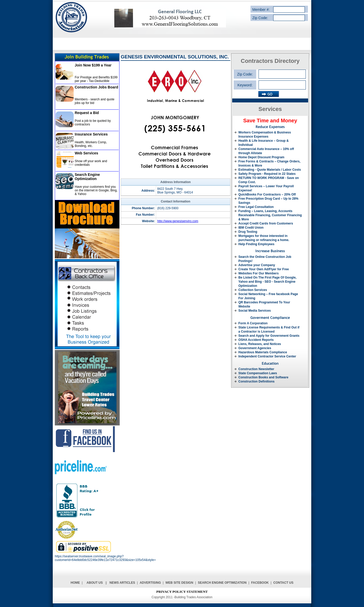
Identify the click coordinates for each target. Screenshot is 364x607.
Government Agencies (255, 348)
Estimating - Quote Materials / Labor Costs (270, 170)
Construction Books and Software (263, 377)
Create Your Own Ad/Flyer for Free (264, 269)
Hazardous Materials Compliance (263, 352)
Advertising (150, 583)
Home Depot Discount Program (261, 157)
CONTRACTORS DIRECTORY (183, 44)
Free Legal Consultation (256, 207)
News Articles (122, 583)
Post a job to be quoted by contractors (93, 123)
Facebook (260, 583)
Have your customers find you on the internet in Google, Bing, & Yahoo (96, 190)
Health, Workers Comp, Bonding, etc (91, 144)
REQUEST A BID (224, 44)
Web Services (86, 153)
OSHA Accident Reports (256, 340)
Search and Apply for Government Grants (269, 336)
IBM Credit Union (251, 228)
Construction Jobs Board (96, 87)
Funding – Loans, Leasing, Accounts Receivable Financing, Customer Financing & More (270, 215)
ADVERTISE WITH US (258, 44)
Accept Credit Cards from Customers (266, 223)
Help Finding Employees (256, 244)
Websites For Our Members (259, 273)
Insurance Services (91, 134)
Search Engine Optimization (87, 177)
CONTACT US (291, 44)
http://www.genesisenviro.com (178, 221)
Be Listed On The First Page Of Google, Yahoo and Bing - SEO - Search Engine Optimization (267, 282)
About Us (95, 583)
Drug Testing (248, 232)
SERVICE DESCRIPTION (97, 44)
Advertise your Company (257, 265)
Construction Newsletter (256, 369)
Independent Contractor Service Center (267, 356)
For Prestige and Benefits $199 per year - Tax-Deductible (96, 79)
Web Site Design (179, 583)
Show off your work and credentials (91, 163)
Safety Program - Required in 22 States (267, 174)
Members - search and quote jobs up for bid (94, 101)
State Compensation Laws (258, 373)
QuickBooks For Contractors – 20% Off (267, 194)
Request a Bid (87, 113)
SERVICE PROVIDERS (138, 44)
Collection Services (253, 290)
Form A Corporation (253, 323)
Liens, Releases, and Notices (260, 344)
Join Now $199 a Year (93, 65)
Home (75, 583)
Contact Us (283, 583)
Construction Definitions (256, 381)
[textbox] (282, 85)
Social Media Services (255, 311)
